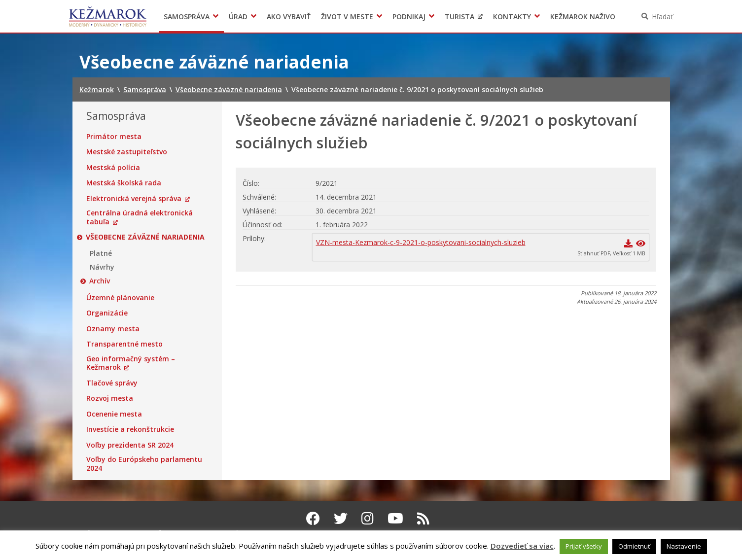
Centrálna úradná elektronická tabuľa (140, 217)
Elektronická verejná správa (134, 199)
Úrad (238, 17)
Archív (100, 281)
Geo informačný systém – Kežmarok (131, 363)
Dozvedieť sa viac (522, 546)
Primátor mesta (114, 137)
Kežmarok (108, 16)
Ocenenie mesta (114, 414)
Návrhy (102, 267)
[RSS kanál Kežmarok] (423, 518)
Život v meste (347, 17)
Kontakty (512, 17)
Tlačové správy (112, 383)
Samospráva (187, 17)
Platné (101, 253)
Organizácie (107, 313)
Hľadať (662, 17)
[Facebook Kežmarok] (313, 518)
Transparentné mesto (124, 344)
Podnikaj (409, 17)
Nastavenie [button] (684, 546)
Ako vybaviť (289, 17)
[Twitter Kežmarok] (341, 518)
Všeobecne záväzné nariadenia (146, 237)
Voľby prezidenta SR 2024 (130, 445)
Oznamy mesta (113, 329)
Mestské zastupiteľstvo (127, 152)
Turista (459, 17)
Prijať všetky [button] (584, 546)
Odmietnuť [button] (634, 546)
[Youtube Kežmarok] (395, 518)
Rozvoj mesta (110, 398)
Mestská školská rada (124, 183)
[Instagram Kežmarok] (368, 518)
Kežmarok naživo (583, 17)
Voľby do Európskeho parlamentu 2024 (144, 464)
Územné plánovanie (120, 298)
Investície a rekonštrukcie (130, 429)
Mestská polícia (113, 168)
